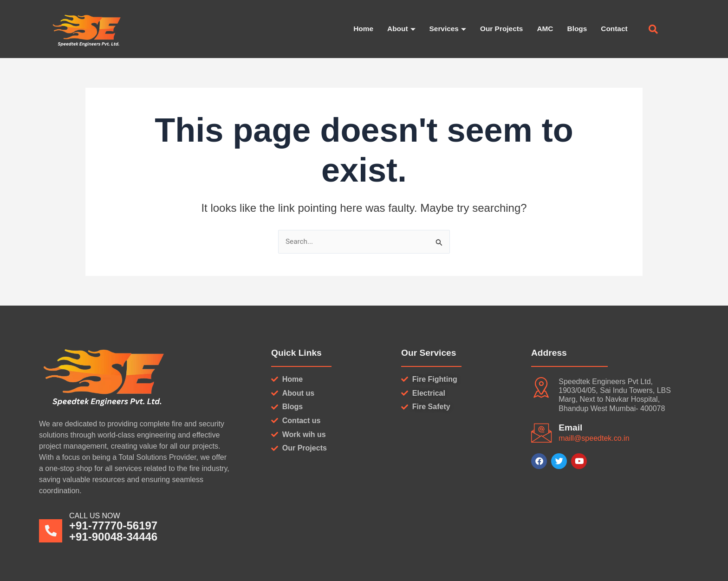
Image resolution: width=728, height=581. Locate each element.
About (396, 30)
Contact (614, 29)
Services (443, 30)
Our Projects (498, 29)
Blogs (576, 29)
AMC (543, 29)
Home (357, 29)
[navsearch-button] (653, 30)
